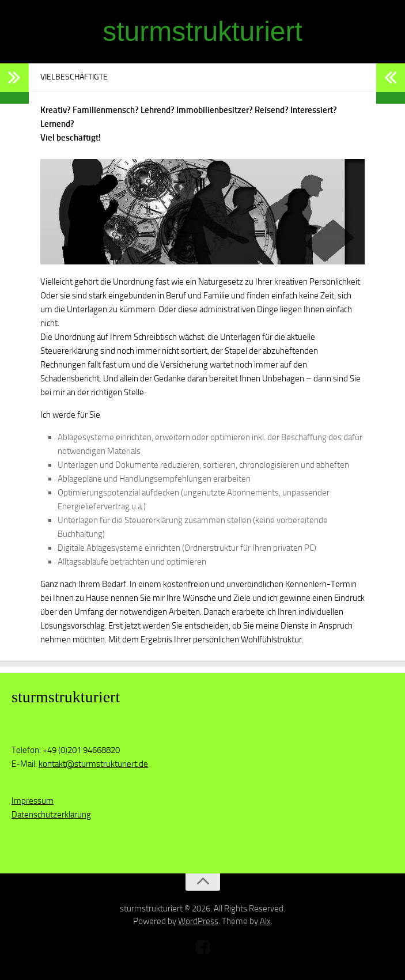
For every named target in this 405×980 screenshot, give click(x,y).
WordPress (198, 921)
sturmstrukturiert (202, 32)
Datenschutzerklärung (51, 815)
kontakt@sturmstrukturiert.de (93, 764)
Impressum (33, 801)
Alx (265, 921)
